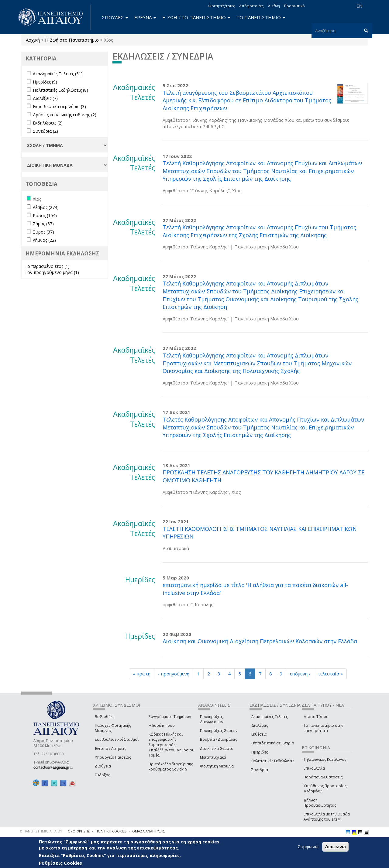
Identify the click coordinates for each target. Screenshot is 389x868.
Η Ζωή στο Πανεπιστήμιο (72, 40)
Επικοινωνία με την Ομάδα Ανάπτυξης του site (327, 817)
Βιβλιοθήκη (105, 717)
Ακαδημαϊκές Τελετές (270, 717)
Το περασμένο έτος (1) (47, 266)
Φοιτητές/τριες (222, 6)
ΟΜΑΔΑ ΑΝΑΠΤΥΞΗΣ (149, 831)
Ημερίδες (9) (45, 82)
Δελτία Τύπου (316, 717)
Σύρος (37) (43, 232)
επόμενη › (300, 674)
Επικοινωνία (314, 768)
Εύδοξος (102, 775)
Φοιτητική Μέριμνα (217, 766)
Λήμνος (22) (44, 240)
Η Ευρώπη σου (162, 725)
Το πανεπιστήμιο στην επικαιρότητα (323, 728)
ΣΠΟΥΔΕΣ (115, 17)
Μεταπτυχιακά (213, 757)
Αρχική (33, 40)
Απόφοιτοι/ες (251, 6)
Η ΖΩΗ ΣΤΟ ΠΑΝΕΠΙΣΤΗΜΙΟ (196, 17)
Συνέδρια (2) (45, 131)
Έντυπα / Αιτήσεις (110, 748)
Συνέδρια (260, 770)
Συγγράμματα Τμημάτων (170, 717)
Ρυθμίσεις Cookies (60, 863)
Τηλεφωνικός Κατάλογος (325, 759)
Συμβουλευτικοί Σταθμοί (117, 739)
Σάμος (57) (43, 224)
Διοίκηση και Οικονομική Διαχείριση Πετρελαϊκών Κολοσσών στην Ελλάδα (260, 641)
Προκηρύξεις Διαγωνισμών (212, 719)
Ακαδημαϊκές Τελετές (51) (58, 74)
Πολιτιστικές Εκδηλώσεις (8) (60, 90)
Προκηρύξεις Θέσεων (219, 731)
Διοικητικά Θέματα (217, 748)
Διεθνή (274, 6)
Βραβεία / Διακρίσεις (219, 739)
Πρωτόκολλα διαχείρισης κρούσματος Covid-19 (171, 767)
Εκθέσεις (259, 734)
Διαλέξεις (260, 725)
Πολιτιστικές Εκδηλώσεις (273, 761)
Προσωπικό (294, 6)
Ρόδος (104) (45, 215)
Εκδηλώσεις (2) (48, 123)
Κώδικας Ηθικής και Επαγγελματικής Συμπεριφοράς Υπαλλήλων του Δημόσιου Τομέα (172, 745)
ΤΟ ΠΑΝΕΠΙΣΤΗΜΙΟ (261, 17)
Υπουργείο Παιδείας (113, 757)
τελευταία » (330, 674)
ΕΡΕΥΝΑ (145, 17)
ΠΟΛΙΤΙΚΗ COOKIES (111, 831)
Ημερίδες (260, 752)
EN (359, 6)
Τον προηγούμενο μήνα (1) (52, 272)
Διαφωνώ (335, 847)
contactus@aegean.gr (53, 767)
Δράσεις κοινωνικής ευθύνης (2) (65, 115)
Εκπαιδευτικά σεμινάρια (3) (59, 106)
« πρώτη (142, 674)
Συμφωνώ (308, 846)
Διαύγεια (103, 766)
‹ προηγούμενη (174, 674)
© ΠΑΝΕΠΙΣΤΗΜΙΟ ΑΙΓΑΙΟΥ (41, 831)
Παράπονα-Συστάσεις (323, 777)
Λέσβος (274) (46, 207)
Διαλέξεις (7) (45, 98)
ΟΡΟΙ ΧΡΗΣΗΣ (79, 831)
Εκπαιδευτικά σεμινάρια (273, 743)
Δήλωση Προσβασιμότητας (320, 803)
